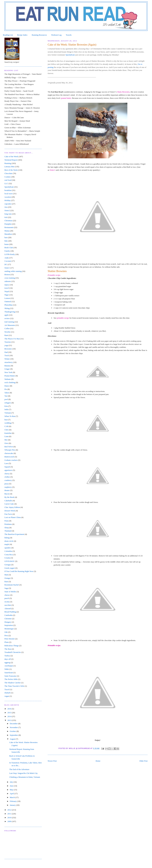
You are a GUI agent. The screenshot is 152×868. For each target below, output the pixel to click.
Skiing (7, 308)
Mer (6, 440)
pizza (6, 484)
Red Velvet (9, 447)
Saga (6, 588)
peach (7, 598)
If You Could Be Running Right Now (19, 571)
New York (8, 372)
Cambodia (8, 615)
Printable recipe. (54, 645)
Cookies (8, 177)
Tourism (8, 342)
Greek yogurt (10, 568)
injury (7, 285)
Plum (6, 642)
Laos (6, 463)
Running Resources (39, 35)
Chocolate (8, 173)
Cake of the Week (11, 156)
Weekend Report (11, 160)
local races (9, 194)
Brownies (8, 349)
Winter (7, 359)
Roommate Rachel (12, 585)
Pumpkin (8, 224)
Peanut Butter (10, 376)
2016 (10, 709)
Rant (6, 335)
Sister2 (7, 210)
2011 (10, 814)
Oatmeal (8, 301)
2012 (10, 810)
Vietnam (8, 413)
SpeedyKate (70, 55)
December (14, 724)
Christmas (8, 221)
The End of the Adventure (19, 769)
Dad (6, 352)
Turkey (7, 656)
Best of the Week (11, 170)
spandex (8, 548)
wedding (8, 423)
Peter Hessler (10, 639)
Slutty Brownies (123, 92)
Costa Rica (9, 555)
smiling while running (13, 271)
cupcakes (8, 204)
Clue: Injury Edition (12, 507)
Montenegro (9, 629)
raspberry (8, 487)
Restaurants (9, 227)
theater (7, 490)
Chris (7, 430)
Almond (8, 608)
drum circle (9, 541)
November (14, 727)
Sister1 (52, 170)
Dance (7, 386)
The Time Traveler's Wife (14, 686)
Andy (7, 258)
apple (7, 315)
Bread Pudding (10, 612)
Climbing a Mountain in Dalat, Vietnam (25, 777)
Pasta (6, 521)
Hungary (8, 622)
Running (8, 163)
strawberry (9, 362)
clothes (7, 477)
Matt (6, 575)
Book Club (9, 248)
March (13, 797)
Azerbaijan (9, 666)
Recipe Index (22, 35)
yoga (6, 345)
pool (6, 399)
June (12, 786)
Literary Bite (9, 167)
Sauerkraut (9, 673)
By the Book (9, 497)
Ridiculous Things (12, 646)
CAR (6, 426)
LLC (6, 183)
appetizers (8, 470)
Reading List (8, 35)
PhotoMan (8, 305)
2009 (10, 821)
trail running (9, 322)
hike (6, 241)
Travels (69, 35)
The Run (8, 649)
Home (98, 761)
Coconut (8, 261)
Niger (7, 295)
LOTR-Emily (10, 254)
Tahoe (7, 393)
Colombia (8, 551)
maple (7, 544)
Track (7, 355)
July (12, 782)
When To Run (10, 416)
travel (7, 288)
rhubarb (7, 693)
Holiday (8, 200)
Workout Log (56, 35)
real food (8, 180)
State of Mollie (10, 592)
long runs (8, 214)
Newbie (7, 332)
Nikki (7, 669)
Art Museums (10, 325)
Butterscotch (9, 457)
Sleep (7, 528)
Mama (7, 231)
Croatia (7, 558)
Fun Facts (8, 514)
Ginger (7, 369)
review (7, 318)
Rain (6, 582)
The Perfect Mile (11, 679)
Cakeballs (8, 501)
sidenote (8, 281)
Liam (6, 436)
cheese (7, 595)
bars (6, 237)
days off (8, 659)
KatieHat (8, 433)
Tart (6, 396)
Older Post (143, 761)
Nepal (7, 291)
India (6, 409)
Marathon (8, 234)
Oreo (6, 443)
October (13, 731)
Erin (6, 406)
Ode (6, 632)
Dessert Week (10, 511)
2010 (10, 818)
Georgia (8, 565)
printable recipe (63, 318)
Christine (8, 619)
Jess (6, 207)
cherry (7, 474)
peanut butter (66, 98)
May (12, 790)
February (14, 801)
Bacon (7, 494)
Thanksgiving (10, 312)
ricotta (7, 602)
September (14, 735)
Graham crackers (11, 460)
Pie (6, 389)
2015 (10, 713)
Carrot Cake (9, 504)
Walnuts (8, 379)
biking (7, 538)
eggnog (7, 662)
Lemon (7, 298)
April (12, 794)
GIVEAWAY (9, 561)
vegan (7, 696)
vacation (8, 197)
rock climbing (10, 382)
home (7, 244)
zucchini (8, 605)
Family (7, 251)
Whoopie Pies (10, 450)
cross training (10, 278)
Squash (7, 467)
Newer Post (52, 761)
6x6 (6, 217)
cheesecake (9, 453)
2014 (10, 716)
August (13, 739)
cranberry (8, 480)
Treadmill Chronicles (13, 652)
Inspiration (9, 625)
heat (6, 420)
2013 (10, 720)
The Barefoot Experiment (14, 534)
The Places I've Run (12, 339)
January (13, 805)
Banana (7, 366)
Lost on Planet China (13, 517)
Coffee (7, 328)
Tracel (7, 689)
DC (6, 264)
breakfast (8, 190)
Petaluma (8, 524)
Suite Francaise (10, 676)
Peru (6, 635)
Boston (7, 274)
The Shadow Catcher (13, 683)
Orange (7, 578)
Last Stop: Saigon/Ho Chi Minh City (24, 773)
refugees (8, 403)
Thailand (8, 531)
